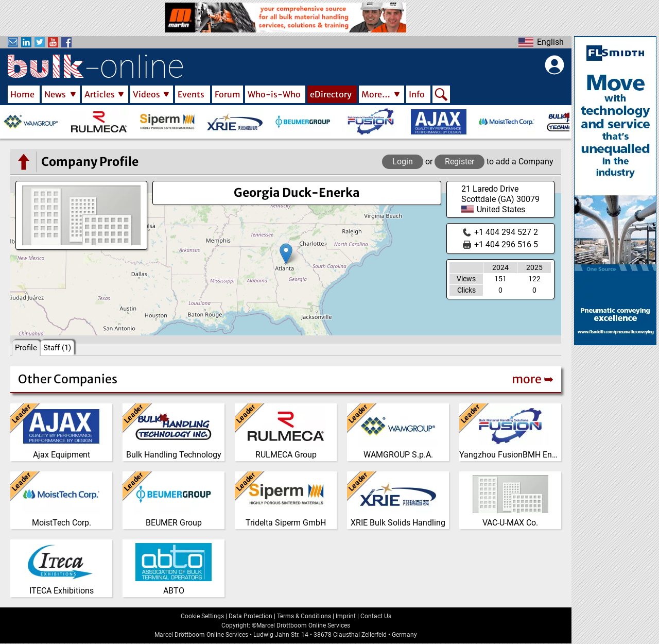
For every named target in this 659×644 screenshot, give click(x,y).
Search (441, 95)
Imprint (346, 616)
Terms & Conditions (304, 616)
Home (22, 94)
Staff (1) (57, 348)
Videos (146, 94)
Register (459, 162)
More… (376, 94)
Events (191, 94)
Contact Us (376, 616)
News (55, 94)
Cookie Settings (202, 616)
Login (403, 162)
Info (417, 94)
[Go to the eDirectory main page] (23, 162)
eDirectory (331, 94)
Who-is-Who (274, 94)
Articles (100, 94)
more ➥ (533, 379)
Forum (228, 94)
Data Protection (250, 616)
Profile (26, 348)
